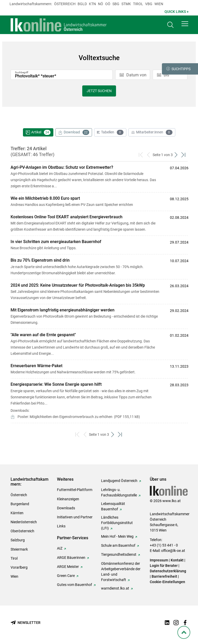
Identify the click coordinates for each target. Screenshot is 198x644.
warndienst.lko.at (115, 588)
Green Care (66, 576)
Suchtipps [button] (178, 69)
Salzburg (18, 540)
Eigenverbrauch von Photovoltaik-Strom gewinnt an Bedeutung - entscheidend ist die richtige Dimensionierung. (87, 316)
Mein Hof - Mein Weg (117, 536)
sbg (116, 4)
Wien (159, 4)
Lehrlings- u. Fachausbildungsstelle (119, 492)
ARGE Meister (68, 567)
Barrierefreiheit (164, 576)
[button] (185, 24)
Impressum (159, 560)
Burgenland (20, 504)
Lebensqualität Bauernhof (113, 506)
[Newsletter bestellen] (26, 623)
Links (61, 526)
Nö (101, 4)
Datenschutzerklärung (168, 571)
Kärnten (17, 513)
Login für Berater (164, 566)
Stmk (126, 4)
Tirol (138, 4)
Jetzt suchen (99, 91)
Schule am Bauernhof (118, 545)
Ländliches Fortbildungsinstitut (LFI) (117, 523)
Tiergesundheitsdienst (119, 554)
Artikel (38, 132)
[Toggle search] (170, 25)
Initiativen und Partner (75, 517)
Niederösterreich (24, 522)
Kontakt (177, 560)
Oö (108, 4)
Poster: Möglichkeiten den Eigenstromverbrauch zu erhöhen (78, 417)
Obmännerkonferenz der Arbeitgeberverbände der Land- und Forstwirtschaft (121, 572)
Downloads (66, 508)
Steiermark (19, 549)
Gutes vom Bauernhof (75, 585)
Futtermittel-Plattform (75, 490)
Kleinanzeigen (68, 499)
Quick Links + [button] (177, 12)
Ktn (92, 4)
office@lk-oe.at (173, 551)
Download (74, 132)
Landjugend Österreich (119, 481)
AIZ (60, 548)
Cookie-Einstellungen (167, 582)
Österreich (65, 4)
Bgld (82, 4)
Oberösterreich (22, 531)
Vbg (149, 4)
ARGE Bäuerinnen (71, 558)
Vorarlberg (19, 567)
